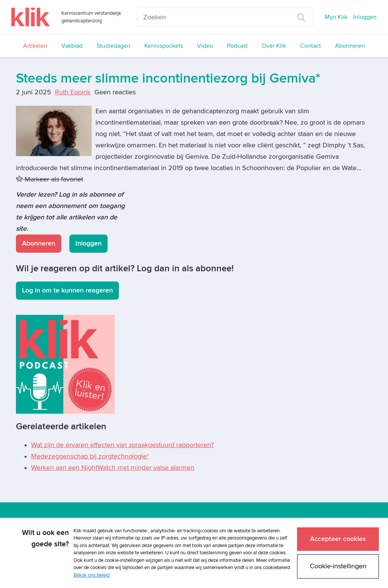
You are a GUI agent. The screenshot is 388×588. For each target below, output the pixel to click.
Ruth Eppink (73, 92)
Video (205, 46)
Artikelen (35, 46)
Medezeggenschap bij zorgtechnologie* (90, 456)
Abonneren (350, 46)
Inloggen (365, 17)
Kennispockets (164, 46)
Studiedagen (113, 46)
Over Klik (274, 46)
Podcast (237, 46)
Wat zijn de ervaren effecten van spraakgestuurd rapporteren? (122, 445)
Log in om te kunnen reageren (67, 290)
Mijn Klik (336, 17)
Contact (311, 46)
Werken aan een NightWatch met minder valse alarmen (113, 468)
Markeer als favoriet (49, 179)
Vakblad (72, 46)
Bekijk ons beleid (92, 575)
